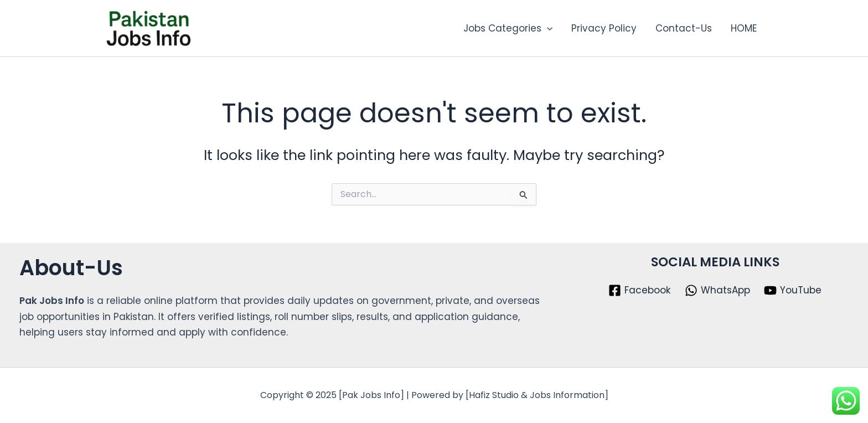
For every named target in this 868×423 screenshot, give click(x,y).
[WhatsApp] (717, 290)
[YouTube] (793, 290)
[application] (547, 28)
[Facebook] (639, 290)
